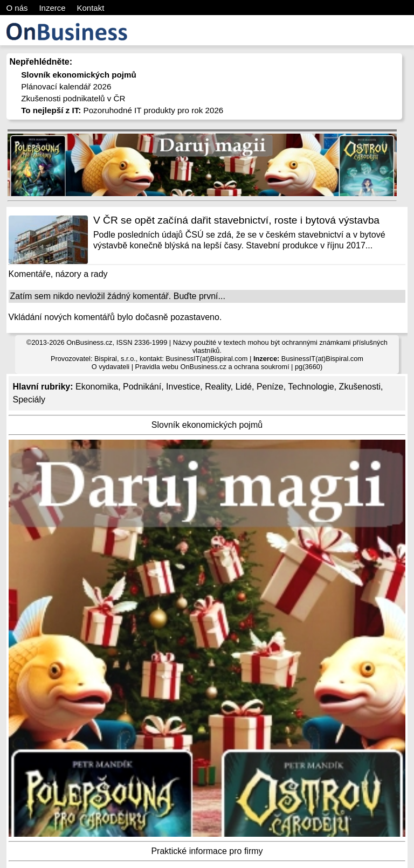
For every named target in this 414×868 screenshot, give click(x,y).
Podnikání (142, 387)
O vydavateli (111, 367)
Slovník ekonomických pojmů (207, 425)
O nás (17, 8)
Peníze (270, 387)
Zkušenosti (360, 387)
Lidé (244, 387)
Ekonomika (97, 387)
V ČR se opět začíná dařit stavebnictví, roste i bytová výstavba (236, 220)
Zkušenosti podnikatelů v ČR (73, 98)
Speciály (29, 400)
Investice (183, 387)
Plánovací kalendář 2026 (66, 86)
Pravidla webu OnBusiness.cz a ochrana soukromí (212, 367)
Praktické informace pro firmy (207, 851)
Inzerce (52, 8)
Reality (218, 387)
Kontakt (90, 8)
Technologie (311, 387)
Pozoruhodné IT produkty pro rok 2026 (122, 110)
